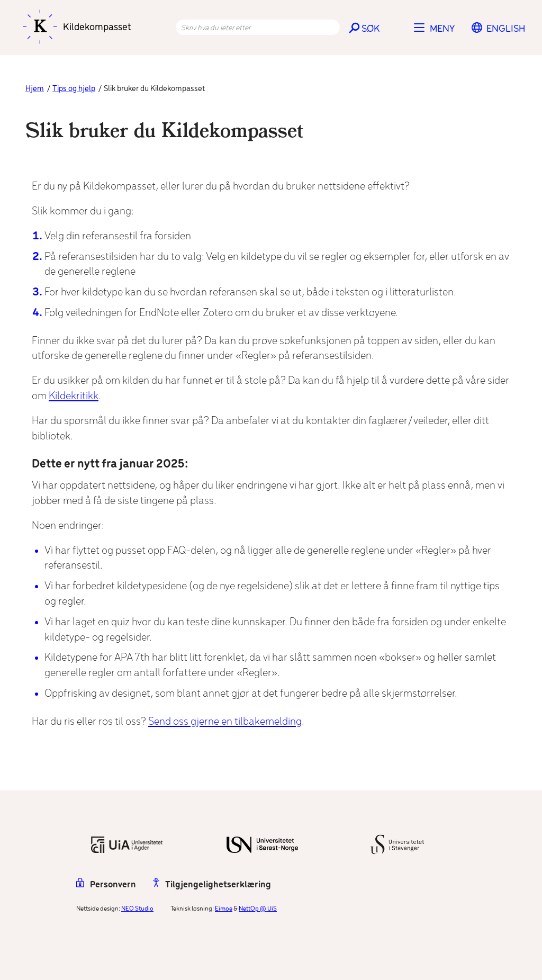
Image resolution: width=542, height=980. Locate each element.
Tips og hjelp (74, 89)
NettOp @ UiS (258, 909)
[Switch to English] (506, 29)
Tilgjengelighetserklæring (212, 885)
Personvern (106, 885)
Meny (442, 29)
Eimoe (224, 909)
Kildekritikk (74, 396)
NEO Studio (137, 909)
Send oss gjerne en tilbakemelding (225, 722)
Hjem (35, 89)
